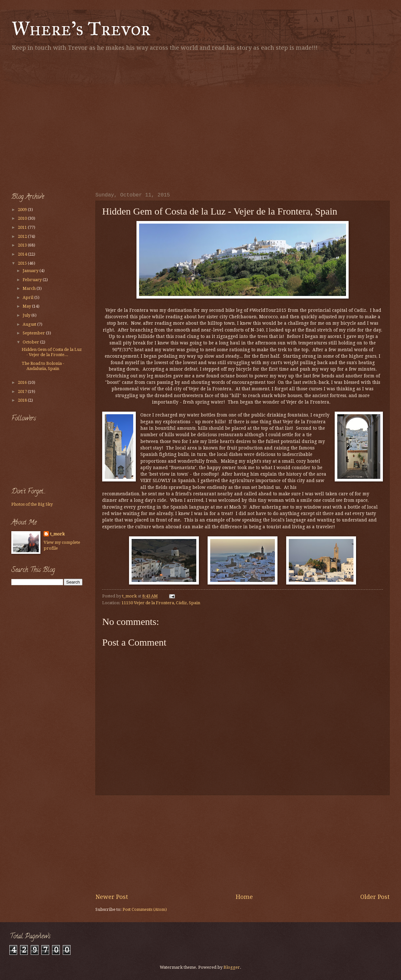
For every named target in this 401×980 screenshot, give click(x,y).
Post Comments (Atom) (145, 909)
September (34, 333)
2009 (23, 210)
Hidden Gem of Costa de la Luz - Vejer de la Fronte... (52, 352)
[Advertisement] (61, 120)
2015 (23, 263)
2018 (23, 400)
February (33, 280)
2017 (23, 391)
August (30, 324)
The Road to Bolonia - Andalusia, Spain (43, 366)
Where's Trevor (81, 29)
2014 (23, 254)
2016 (23, 382)
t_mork (57, 534)
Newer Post (112, 897)
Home (244, 897)
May (27, 306)
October (31, 342)
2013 (23, 245)
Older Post (375, 897)
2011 (23, 227)
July (27, 315)
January (31, 271)
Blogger (232, 967)
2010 (23, 218)
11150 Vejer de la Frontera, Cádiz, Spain (161, 603)
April (28, 297)
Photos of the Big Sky (32, 504)
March (30, 288)
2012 (23, 236)
